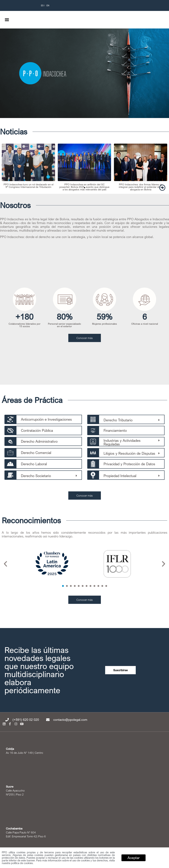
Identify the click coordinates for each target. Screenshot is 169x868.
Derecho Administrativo (39, 441)
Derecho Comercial (36, 453)
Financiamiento (115, 430)
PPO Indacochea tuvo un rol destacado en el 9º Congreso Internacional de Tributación (29, 185)
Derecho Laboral (34, 464)
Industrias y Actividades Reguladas (122, 442)
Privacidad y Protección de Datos (129, 464)
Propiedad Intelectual (120, 476)
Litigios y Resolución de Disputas (129, 453)
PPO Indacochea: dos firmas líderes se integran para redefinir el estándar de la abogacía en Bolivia (140, 187)
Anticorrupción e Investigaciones (46, 419)
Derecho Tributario (118, 420)
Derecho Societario (36, 476)
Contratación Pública (37, 430)
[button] (7, 20)
